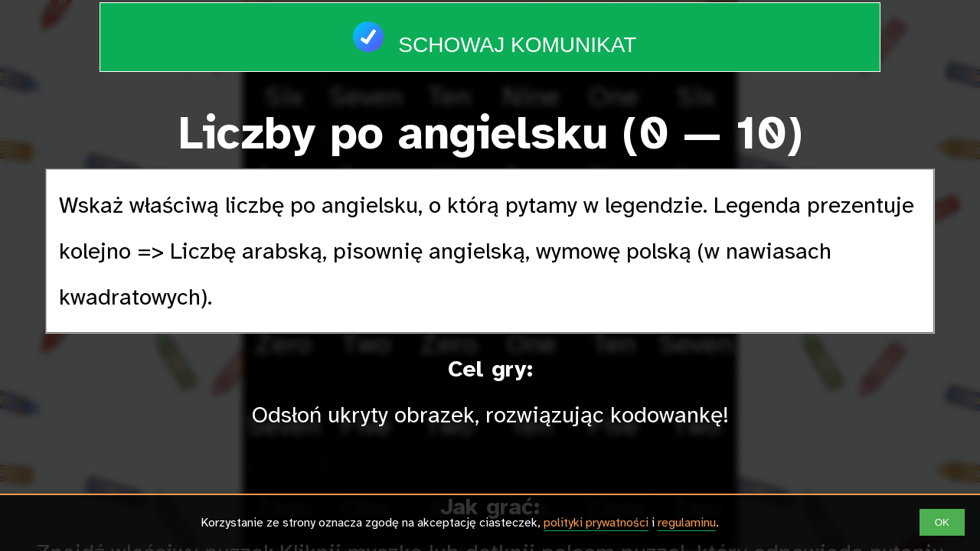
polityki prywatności (596, 523)
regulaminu (687, 523)
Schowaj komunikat (490, 30)
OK (942, 522)
